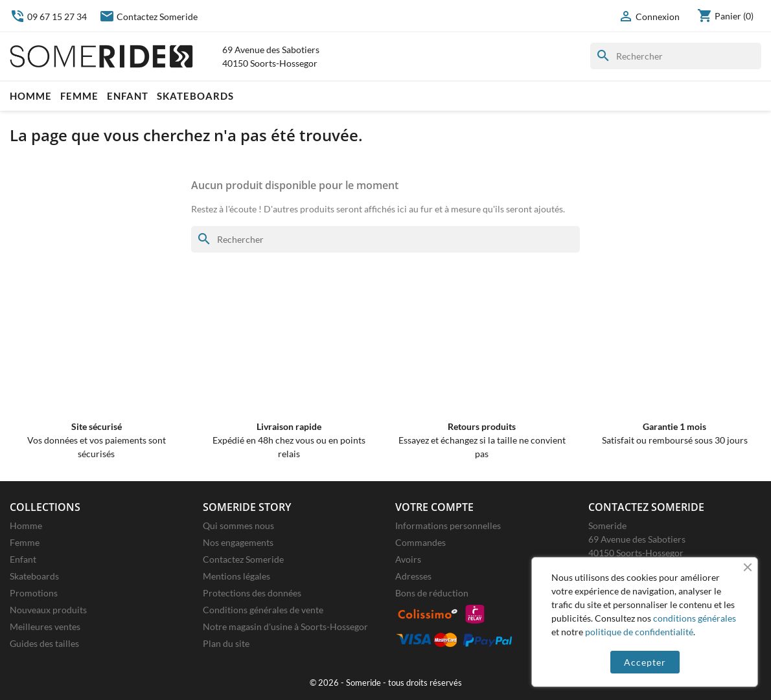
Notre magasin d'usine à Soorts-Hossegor (285, 627)
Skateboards (195, 96)
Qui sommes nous (238, 525)
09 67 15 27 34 (48, 17)
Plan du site (226, 643)
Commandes (420, 542)
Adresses (413, 576)
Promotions (34, 593)
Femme (79, 96)
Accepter (645, 662)
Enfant (128, 96)
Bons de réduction (432, 593)
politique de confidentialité (639, 632)
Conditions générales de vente (263, 610)
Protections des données (252, 593)
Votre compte (434, 507)
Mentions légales (236, 576)
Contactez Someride (148, 17)
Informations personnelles (448, 525)
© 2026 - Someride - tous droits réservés (386, 683)
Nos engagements (238, 542)
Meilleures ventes (45, 627)
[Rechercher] (676, 56)
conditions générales (695, 618)
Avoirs (408, 559)
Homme (31, 96)
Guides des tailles (44, 643)
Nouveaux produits (48, 610)
